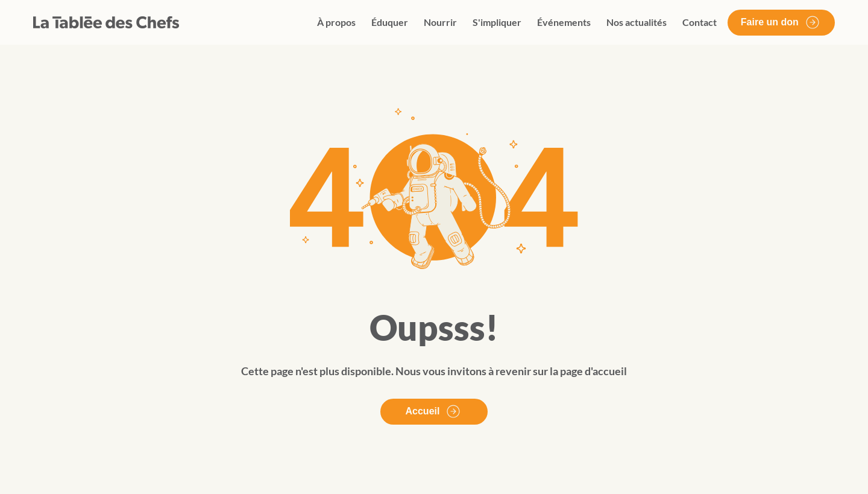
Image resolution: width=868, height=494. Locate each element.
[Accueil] (434, 412)
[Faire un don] (781, 23)
